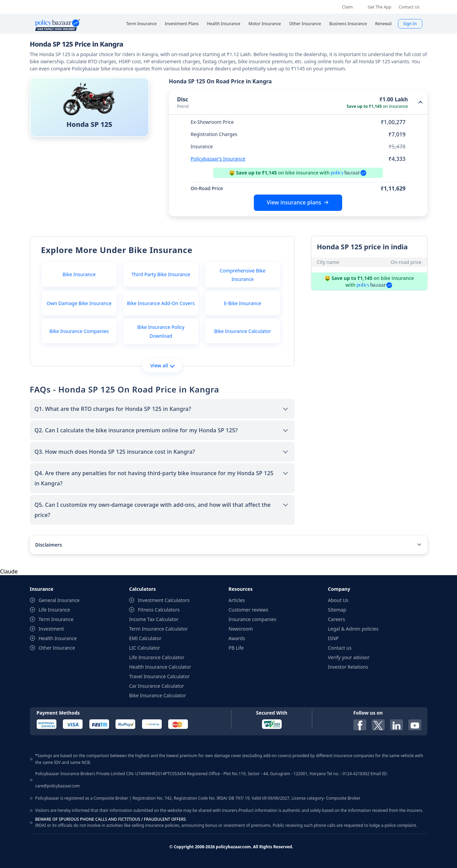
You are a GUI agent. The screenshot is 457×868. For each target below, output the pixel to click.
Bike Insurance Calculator (242, 331)
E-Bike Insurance (242, 303)
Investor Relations (348, 667)
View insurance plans (294, 202)
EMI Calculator (145, 638)
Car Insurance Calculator (157, 686)
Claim (348, 7)
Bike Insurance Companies (79, 331)
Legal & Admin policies (353, 629)
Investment (51, 629)
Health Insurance (58, 638)
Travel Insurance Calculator (159, 676)
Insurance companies (253, 619)
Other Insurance (57, 648)
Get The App (379, 7)
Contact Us (409, 7)
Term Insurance (56, 619)
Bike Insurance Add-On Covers (161, 303)
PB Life (236, 648)
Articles (237, 600)
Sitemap (337, 610)
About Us (338, 600)
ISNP (333, 638)
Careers (336, 619)
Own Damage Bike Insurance (79, 303)
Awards (237, 638)
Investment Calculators (164, 600)
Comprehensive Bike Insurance (243, 275)
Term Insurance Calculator (159, 629)
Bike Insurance (79, 274)
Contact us (340, 648)
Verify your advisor (349, 657)
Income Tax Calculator (154, 619)
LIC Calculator (145, 648)
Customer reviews (249, 610)
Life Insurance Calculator (157, 657)
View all (162, 365)
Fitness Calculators (159, 610)
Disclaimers (49, 545)
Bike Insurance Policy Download (161, 331)
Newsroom (241, 629)
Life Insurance (55, 610)
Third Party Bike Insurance (161, 274)
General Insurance (59, 600)
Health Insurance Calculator (160, 667)
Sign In (410, 24)
